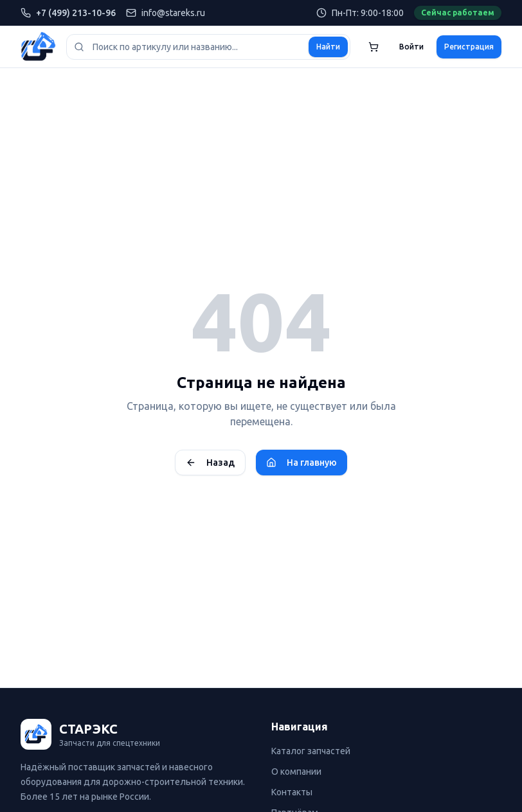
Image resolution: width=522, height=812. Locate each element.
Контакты (292, 792)
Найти (328, 47)
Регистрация (469, 47)
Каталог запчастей (311, 751)
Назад (210, 463)
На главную (301, 463)
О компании (296, 772)
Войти (411, 47)
